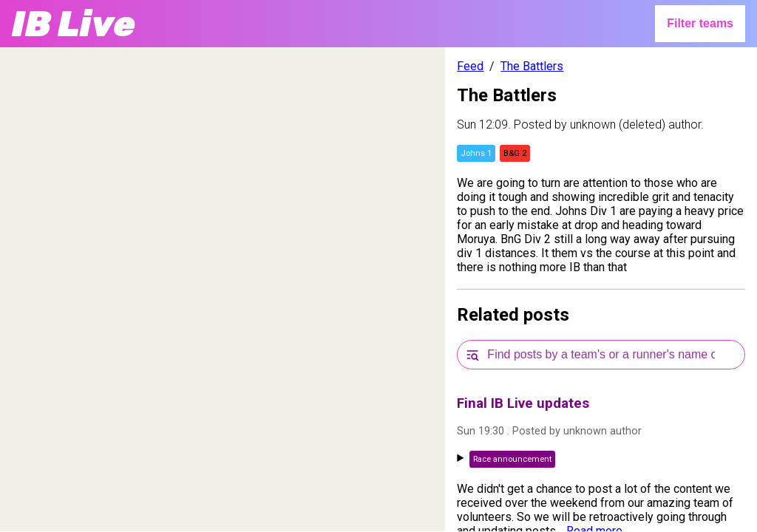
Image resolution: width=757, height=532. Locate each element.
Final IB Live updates (523, 403)
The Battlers (532, 66)
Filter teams (700, 23)
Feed (470, 66)
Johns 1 (476, 153)
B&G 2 (515, 153)
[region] (223, 289)
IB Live (74, 24)
